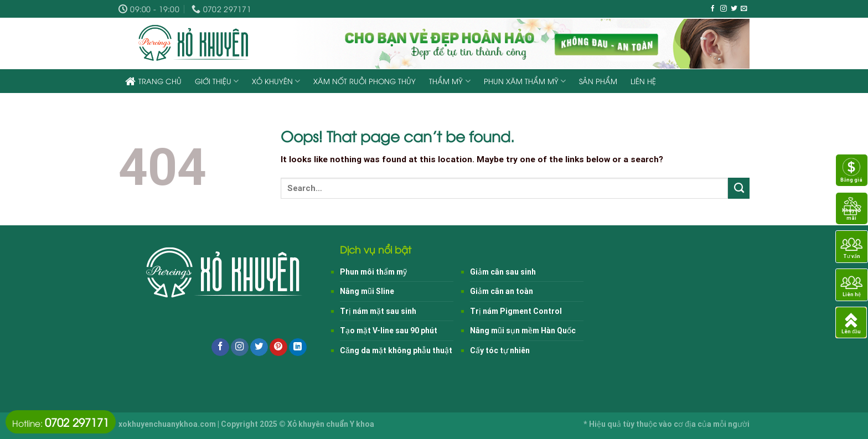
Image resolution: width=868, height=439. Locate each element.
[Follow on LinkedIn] (298, 347)
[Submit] (739, 188)
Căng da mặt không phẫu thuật (396, 350)
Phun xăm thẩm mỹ (525, 81)
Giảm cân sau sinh (503, 272)
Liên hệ (643, 81)
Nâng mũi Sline (367, 291)
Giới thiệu (217, 81)
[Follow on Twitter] (734, 9)
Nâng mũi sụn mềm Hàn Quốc (523, 330)
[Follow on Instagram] (724, 9)
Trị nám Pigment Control (516, 311)
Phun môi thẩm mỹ (373, 272)
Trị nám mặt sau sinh (378, 311)
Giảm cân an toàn (502, 291)
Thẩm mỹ (449, 81)
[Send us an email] (744, 9)
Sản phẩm (598, 81)
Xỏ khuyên (276, 81)
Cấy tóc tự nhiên (500, 350)
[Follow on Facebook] (713, 9)
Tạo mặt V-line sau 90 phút (389, 330)
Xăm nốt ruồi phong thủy (365, 81)
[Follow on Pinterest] (278, 347)
